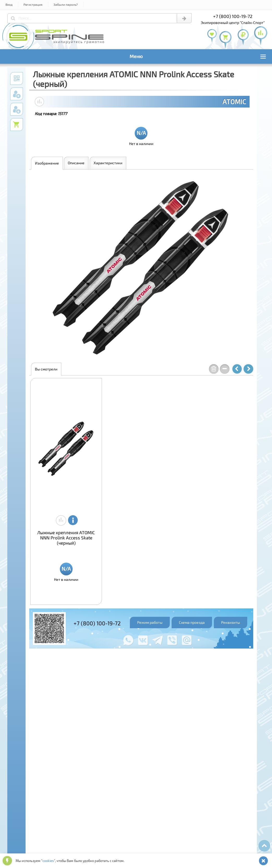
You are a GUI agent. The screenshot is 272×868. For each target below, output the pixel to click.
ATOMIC (234, 102)
